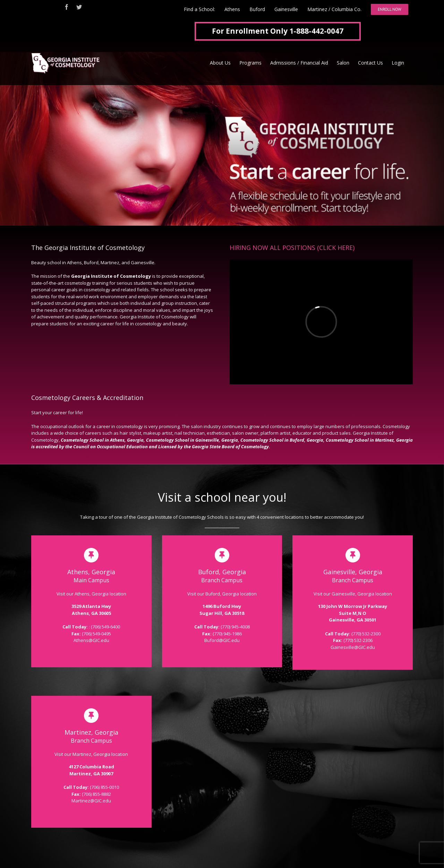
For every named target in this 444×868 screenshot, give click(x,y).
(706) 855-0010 (104, 787)
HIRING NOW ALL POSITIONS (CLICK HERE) (292, 248)
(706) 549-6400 (105, 627)
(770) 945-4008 (235, 627)
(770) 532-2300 (366, 634)
